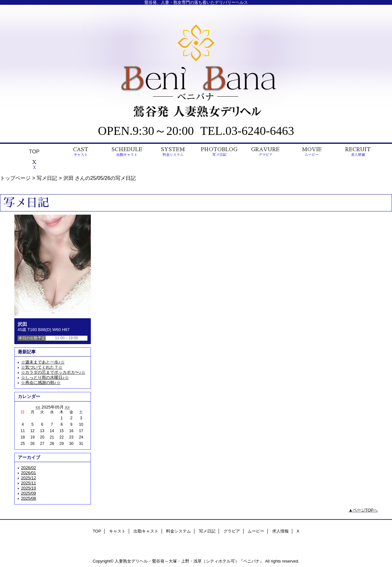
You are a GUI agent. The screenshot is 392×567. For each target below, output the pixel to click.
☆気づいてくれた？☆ (42, 367)
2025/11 (29, 483)
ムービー (256, 531)
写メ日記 (47, 178)
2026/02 (29, 468)
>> (67, 407)
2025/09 (29, 493)
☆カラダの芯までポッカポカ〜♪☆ (53, 372)
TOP (34, 151)
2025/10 (29, 488)
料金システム (178, 531)
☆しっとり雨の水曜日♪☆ (45, 377)
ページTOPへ (365, 510)
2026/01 (29, 473)
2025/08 (29, 498)
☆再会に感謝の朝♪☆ (41, 383)
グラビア (232, 531)
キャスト (117, 531)
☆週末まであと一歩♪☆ (43, 362)
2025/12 (29, 478)
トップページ (15, 178)
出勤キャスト (146, 531)
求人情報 (280, 531)
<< (38, 407)
